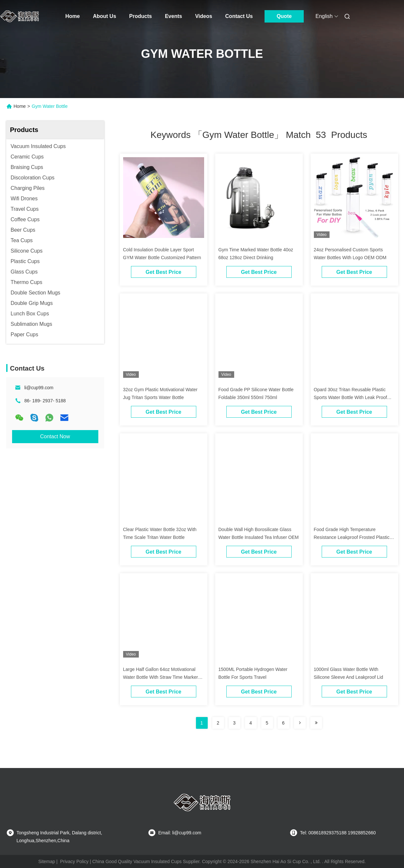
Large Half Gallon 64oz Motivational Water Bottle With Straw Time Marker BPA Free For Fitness (161, 677)
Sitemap (47, 861)
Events (173, 16)
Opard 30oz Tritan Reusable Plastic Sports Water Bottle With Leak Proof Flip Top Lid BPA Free (350, 397)
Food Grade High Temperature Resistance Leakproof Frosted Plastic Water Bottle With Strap (352, 537)
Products (141, 16)
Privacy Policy (74, 861)
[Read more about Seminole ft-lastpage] (316, 723)
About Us (104, 16)
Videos (203, 16)
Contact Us (239, 16)
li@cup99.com (39, 388)
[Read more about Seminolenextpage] (300, 723)
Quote (284, 16)
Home (73, 16)
